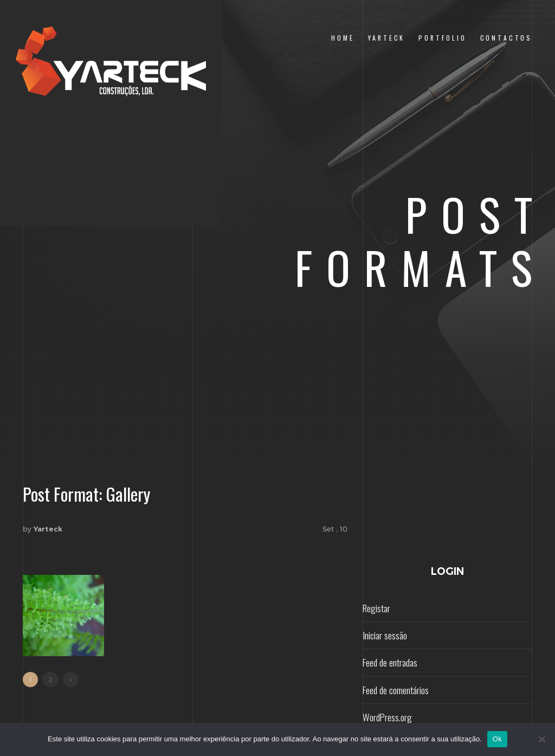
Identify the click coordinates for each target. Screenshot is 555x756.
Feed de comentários (396, 690)
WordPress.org (387, 717)
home (343, 38)
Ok (497, 739)
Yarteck (48, 529)
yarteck (387, 38)
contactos (506, 38)
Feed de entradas (390, 662)
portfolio (442, 38)
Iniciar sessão (385, 635)
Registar (376, 608)
